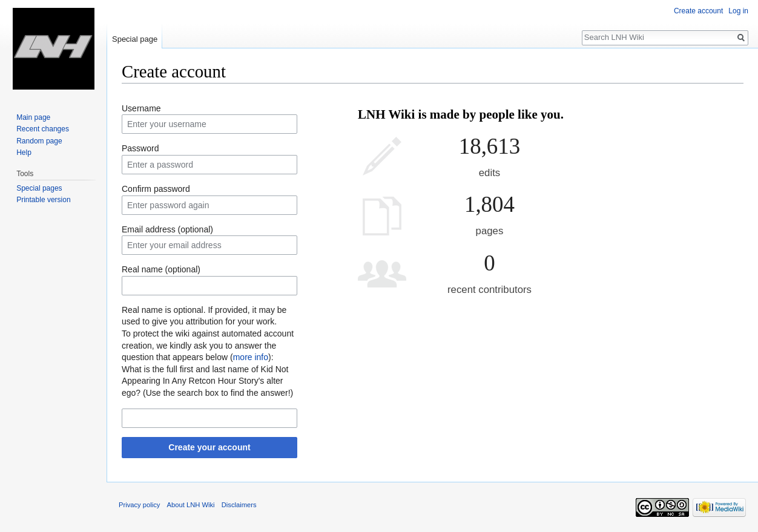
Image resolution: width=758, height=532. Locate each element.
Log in (738, 11)
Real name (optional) (161, 269)
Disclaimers (239, 505)
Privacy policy (139, 505)
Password (140, 148)
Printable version (43, 200)
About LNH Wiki (191, 505)
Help (24, 153)
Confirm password (156, 189)
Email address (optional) (167, 229)
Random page (39, 141)
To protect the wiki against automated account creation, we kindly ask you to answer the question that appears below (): (208, 345)
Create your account (209, 447)
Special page (135, 39)
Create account (698, 11)
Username (141, 108)
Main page (33, 117)
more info (251, 357)
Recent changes (43, 129)
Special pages (39, 188)
